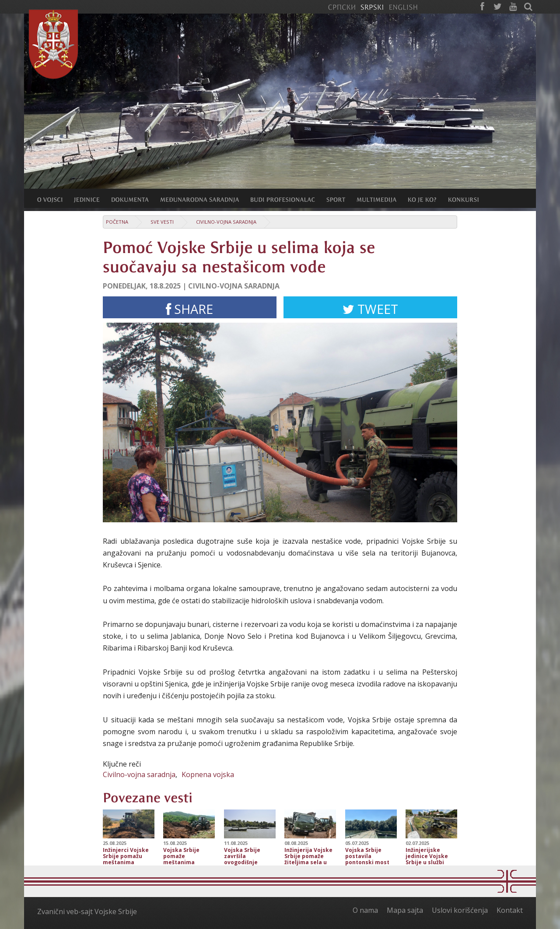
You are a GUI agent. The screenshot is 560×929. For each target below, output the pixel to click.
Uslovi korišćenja (460, 910)
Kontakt (510, 910)
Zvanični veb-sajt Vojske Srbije (87, 911)
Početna (117, 222)
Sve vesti (162, 222)
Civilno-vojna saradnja (226, 222)
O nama (365, 910)
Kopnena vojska (208, 774)
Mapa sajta (405, 910)
